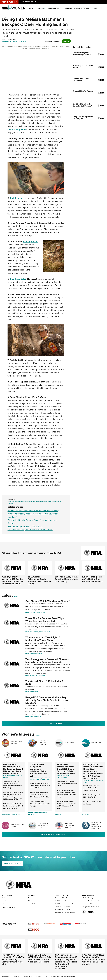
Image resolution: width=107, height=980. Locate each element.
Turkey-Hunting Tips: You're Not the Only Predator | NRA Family (92, 579)
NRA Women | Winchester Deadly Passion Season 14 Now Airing (39, 580)
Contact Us (5, 898)
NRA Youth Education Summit (69, 825)
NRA (67, 778)
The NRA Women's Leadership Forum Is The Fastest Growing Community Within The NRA (13, 959)
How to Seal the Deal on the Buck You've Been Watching (33, 511)
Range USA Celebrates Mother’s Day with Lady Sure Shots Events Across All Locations (47, 700)
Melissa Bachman (41, 501)
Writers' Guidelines (8, 904)
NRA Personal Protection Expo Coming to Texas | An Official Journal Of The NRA (13, 806)
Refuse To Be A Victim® (17, 743)
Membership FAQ (87, 904)
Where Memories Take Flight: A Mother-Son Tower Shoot (43, 639)
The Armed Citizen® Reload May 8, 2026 (45, 682)
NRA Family (69, 743)
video (85, 780)
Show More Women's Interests (54, 834)
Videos (41, 8)
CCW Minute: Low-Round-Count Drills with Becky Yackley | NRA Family (92, 788)
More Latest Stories (54, 723)
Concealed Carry (45, 632)
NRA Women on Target (62, 910)
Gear (20, 42)
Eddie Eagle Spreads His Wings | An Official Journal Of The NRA (40, 804)
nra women (92, 780)
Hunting (16, 42)
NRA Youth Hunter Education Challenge (96, 825)
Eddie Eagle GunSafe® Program (43, 743)
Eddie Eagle (46, 778)
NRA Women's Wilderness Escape (44, 825)
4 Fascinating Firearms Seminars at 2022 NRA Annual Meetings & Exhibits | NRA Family (13, 784)
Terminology (40, 613)
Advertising (5, 901)
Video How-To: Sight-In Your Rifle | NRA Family (93, 796)
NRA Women (96, 743)
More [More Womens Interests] (38, 735)
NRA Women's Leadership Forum (66, 904)
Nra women (11, 776)
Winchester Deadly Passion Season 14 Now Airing (30, 529)
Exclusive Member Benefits (91, 901)
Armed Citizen (54, 8)
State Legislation (36, 778)
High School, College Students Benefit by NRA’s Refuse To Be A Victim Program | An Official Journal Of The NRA (13, 796)
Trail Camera (16, 198)
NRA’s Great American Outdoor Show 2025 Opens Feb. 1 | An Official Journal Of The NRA (66, 769)
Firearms (42, 676)
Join (23, 2)
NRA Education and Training (39, 780)
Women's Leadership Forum (77, 8)
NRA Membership (61, 901)
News (31, 8)
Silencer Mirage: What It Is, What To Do (25, 526)
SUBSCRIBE (12, 863)
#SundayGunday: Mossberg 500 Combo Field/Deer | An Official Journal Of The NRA (12, 580)
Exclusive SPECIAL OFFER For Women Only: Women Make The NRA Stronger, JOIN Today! (40, 958)
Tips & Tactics (34, 632)
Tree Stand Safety (18, 279)
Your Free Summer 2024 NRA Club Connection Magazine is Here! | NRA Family (40, 786)
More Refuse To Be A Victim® (11, 814)
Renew (28, 2)
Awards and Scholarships (63, 898)
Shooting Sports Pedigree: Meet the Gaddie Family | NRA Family (67, 783)
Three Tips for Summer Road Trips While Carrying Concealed (45, 620)
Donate (34, 2)
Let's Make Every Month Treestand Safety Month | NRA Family (67, 579)
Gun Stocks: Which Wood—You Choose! (47, 601)
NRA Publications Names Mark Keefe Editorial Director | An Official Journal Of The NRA (67, 805)
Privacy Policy (5, 977)
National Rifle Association (64, 777)
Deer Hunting (12, 501)
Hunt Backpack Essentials (26, 501)
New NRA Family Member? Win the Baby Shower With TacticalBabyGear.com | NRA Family (66, 794)
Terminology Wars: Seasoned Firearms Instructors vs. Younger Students (47, 661)
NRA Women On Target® (18, 825)
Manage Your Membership (90, 907)
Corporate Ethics (27, 977)
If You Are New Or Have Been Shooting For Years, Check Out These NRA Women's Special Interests (93, 959)
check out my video (17, 129)
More (16, 596)
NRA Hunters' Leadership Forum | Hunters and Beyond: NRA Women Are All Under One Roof (13, 769)
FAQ (46, 977)
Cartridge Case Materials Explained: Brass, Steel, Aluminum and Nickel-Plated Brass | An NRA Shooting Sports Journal (93, 771)
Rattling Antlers (30, 241)
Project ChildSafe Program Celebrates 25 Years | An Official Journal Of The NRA (39, 795)
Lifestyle (9, 42)
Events (39, 717)
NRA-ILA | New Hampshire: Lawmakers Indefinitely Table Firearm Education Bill (39, 770)
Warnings (38, 977)
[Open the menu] (99, 8)
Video (24, 42)
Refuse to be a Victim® (62, 907)
